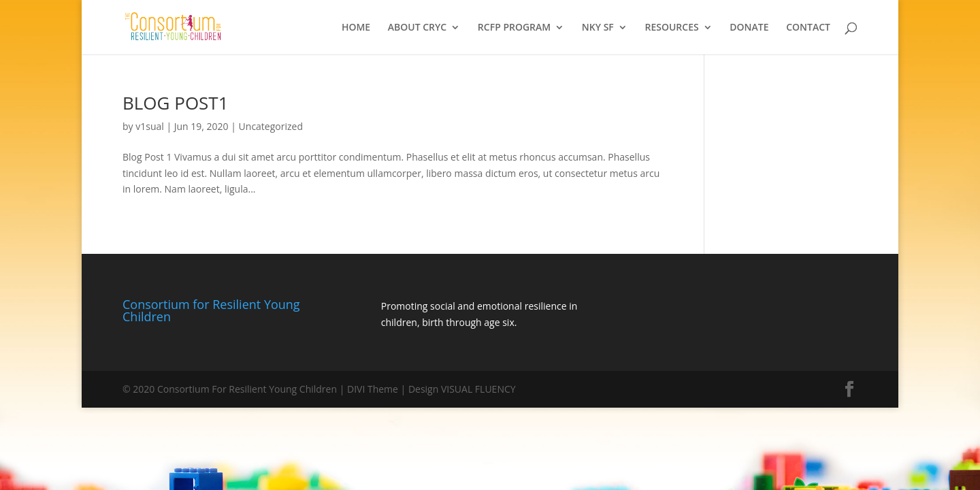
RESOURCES (671, 28)
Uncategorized (271, 126)
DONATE (749, 28)
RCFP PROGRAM (514, 28)
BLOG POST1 (176, 103)
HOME (356, 28)
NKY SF (598, 28)
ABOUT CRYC (417, 28)
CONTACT (808, 28)
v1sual (150, 126)
